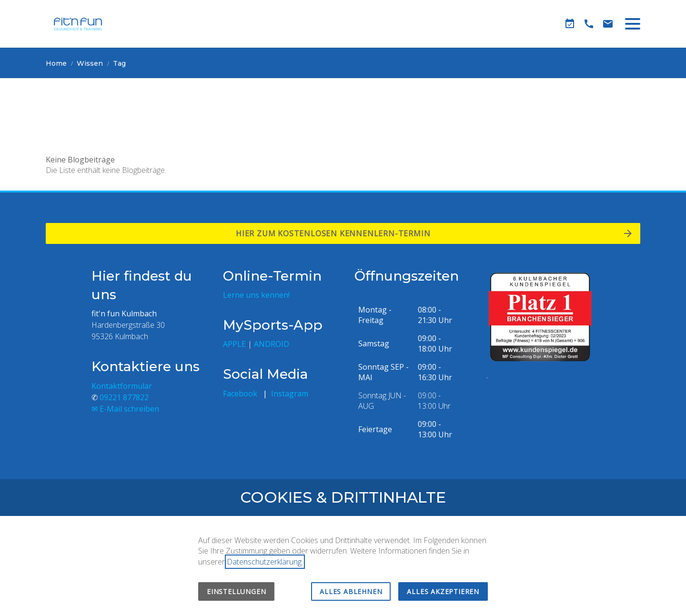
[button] (633, 24)
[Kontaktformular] (608, 24)
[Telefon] (589, 24)
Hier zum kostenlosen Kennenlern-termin (335, 233)
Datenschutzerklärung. (265, 562)
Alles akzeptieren (443, 591)
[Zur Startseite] (78, 24)
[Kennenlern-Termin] (570, 24)
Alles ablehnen (351, 591)
